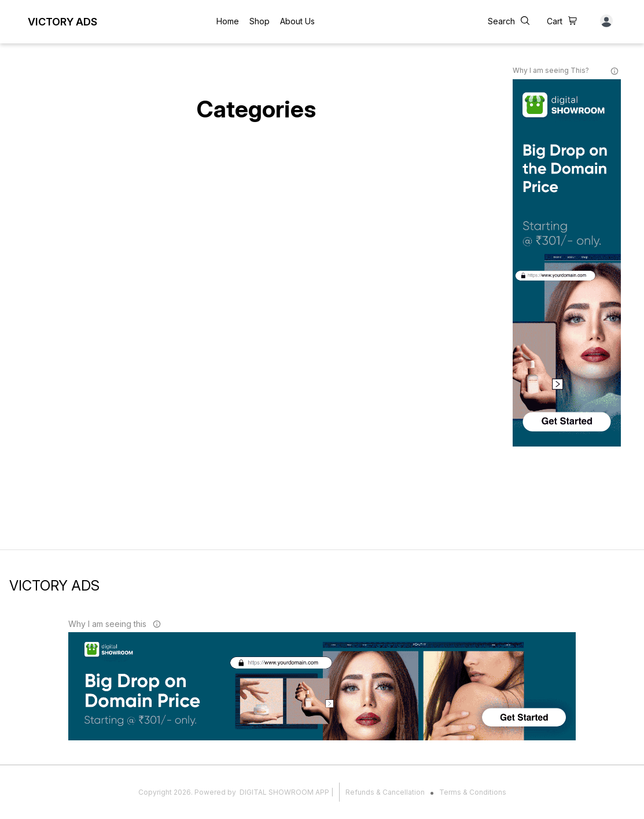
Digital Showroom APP (284, 792)
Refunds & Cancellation (385, 792)
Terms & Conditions (473, 792)
